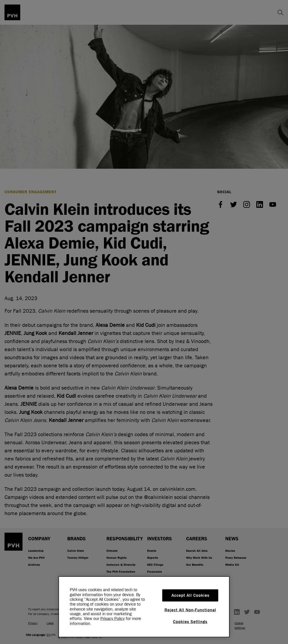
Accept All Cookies (190, 595)
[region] (144, 607)
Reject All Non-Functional (190, 610)
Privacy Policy (112, 619)
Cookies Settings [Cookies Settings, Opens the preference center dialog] (190, 622)
